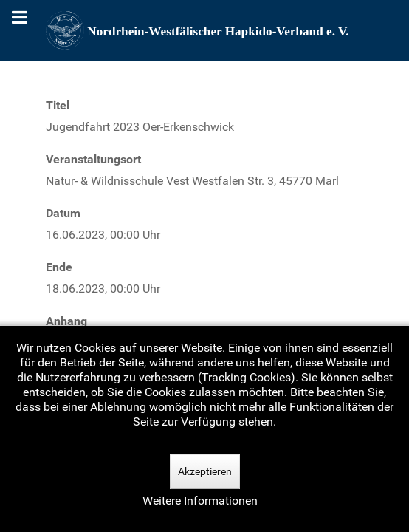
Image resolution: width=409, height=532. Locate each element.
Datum (63, 213)
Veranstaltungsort (93, 159)
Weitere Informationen (200, 501)
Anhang (66, 321)
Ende (59, 267)
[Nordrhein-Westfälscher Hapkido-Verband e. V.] (205, 30)
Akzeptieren (205, 471)
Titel (58, 105)
